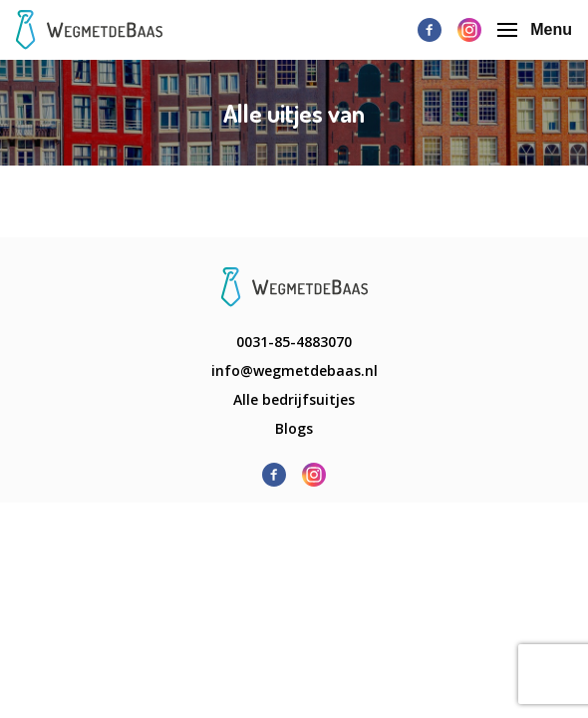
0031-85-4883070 (294, 342)
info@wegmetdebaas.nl (294, 370)
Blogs (294, 428)
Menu (535, 29)
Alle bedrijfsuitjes (294, 399)
